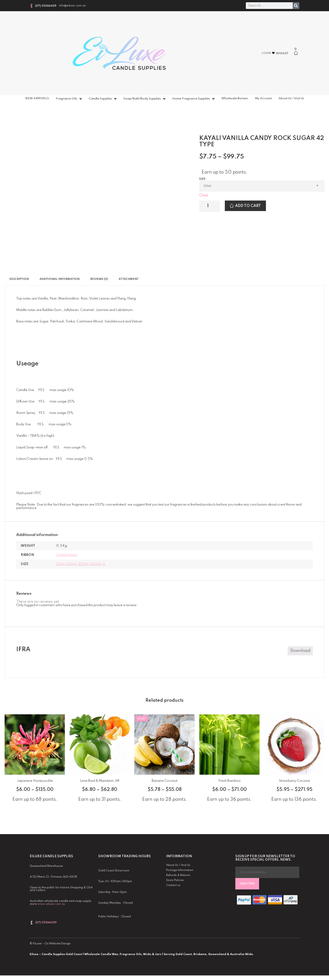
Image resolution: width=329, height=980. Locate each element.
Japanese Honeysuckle (35, 781)
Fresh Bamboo (230, 781)
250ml (83, 564)
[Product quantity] (210, 206)
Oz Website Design (58, 944)
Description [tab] (19, 279)
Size (202, 179)
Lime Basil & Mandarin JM (100, 781)
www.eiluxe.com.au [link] (51, 904)
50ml (60, 564)
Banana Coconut (164, 781)
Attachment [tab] (129, 279)
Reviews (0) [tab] (99, 279)
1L (104, 564)
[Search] (296, 6)
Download (300, 651)
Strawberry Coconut (294, 781)
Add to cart (248, 206)
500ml (95, 564)
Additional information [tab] (60, 279)
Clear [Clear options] (204, 195)
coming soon (67, 555)
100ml (71, 564)
